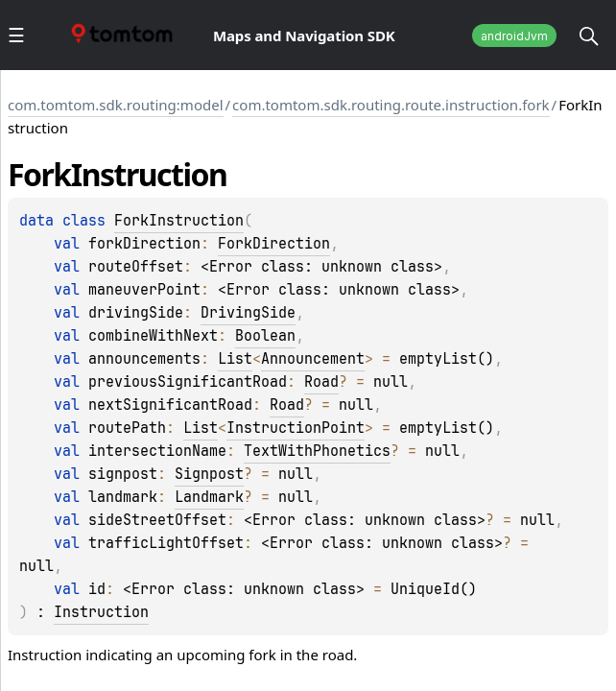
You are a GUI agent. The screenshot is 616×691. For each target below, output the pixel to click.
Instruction (101, 612)
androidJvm (514, 36)
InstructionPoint (296, 428)
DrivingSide (248, 313)
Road (321, 382)
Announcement (313, 359)
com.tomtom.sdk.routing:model (116, 105)
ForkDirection (274, 244)
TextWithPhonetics (317, 451)
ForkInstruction (179, 221)
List (235, 359)
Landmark (209, 497)
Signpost (209, 474)
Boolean (265, 336)
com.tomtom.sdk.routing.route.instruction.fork (391, 105)
